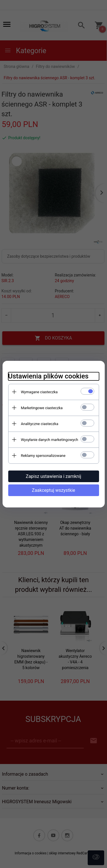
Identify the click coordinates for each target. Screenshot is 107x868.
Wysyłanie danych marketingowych (50, 440)
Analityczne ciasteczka (40, 424)
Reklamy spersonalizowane (43, 456)
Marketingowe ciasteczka (42, 408)
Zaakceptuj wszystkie (53, 490)
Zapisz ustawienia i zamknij (53, 476)
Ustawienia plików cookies (48, 376)
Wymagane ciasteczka (39, 392)
